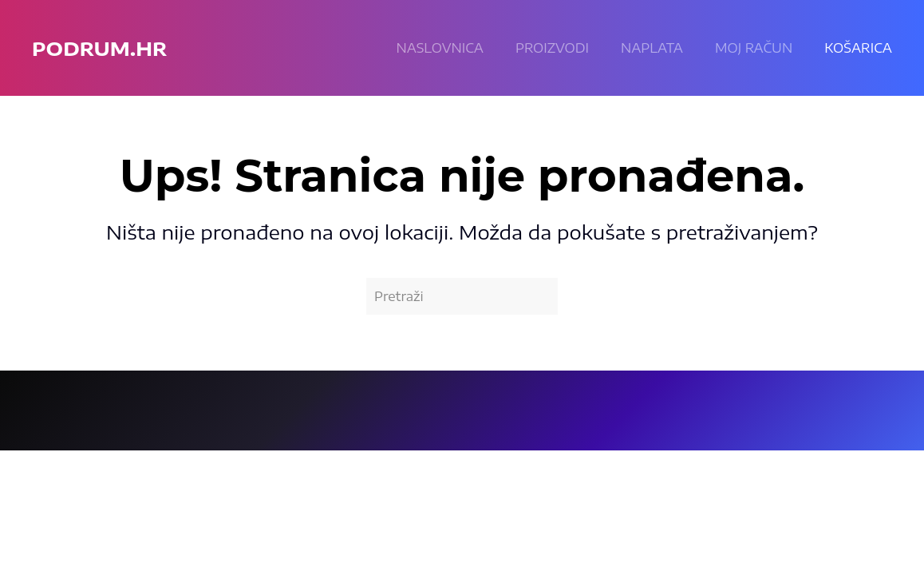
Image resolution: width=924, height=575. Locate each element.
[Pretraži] (462, 296)
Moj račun (754, 48)
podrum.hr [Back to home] (99, 48)
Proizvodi (552, 48)
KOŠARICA (858, 48)
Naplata (652, 48)
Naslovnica (440, 48)
